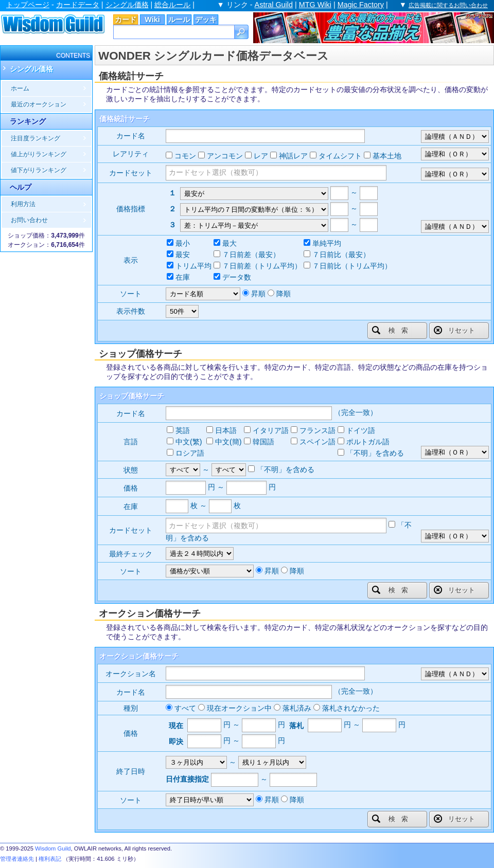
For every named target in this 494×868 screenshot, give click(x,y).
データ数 (237, 277)
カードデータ (78, 5)
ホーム (20, 88)
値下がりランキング (39, 170)
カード (126, 20)
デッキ (206, 20)
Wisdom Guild (53, 848)
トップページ (28, 5)
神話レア (293, 156)
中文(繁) (189, 442)
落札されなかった (351, 708)
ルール (179, 20)
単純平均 (327, 243)
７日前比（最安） (341, 255)
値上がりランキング (39, 154)
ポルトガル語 (368, 442)
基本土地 (387, 156)
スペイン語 (317, 442)
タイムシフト (340, 156)
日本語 (226, 430)
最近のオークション (39, 104)
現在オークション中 (239, 708)
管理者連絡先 (17, 859)
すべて (185, 708)
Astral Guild (274, 5)
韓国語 (263, 442)
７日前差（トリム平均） (262, 266)
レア (261, 156)
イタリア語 (271, 430)
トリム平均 (193, 266)
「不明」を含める (375, 453)
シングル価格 (127, 5)
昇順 (258, 294)
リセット (454, 330)
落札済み (297, 708)
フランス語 (317, 430)
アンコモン (225, 156)
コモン (185, 156)
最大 (230, 243)
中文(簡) (228, 442)
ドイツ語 (361, 430)
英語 (183, 430)
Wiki (152, 20)
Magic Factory (361, 5)
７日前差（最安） (251, 255)
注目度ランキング (36, 138)
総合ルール (172, 5)
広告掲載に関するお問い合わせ (448, 5)
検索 (393, 330)
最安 (183, 255)
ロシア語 (190, 453)
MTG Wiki (315, 5)
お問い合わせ (29, 220)
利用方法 (23, 204)
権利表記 (50, 859)
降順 (284, 294)
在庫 (183, 277)
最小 (183, 243)
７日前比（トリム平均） (352, 266)
